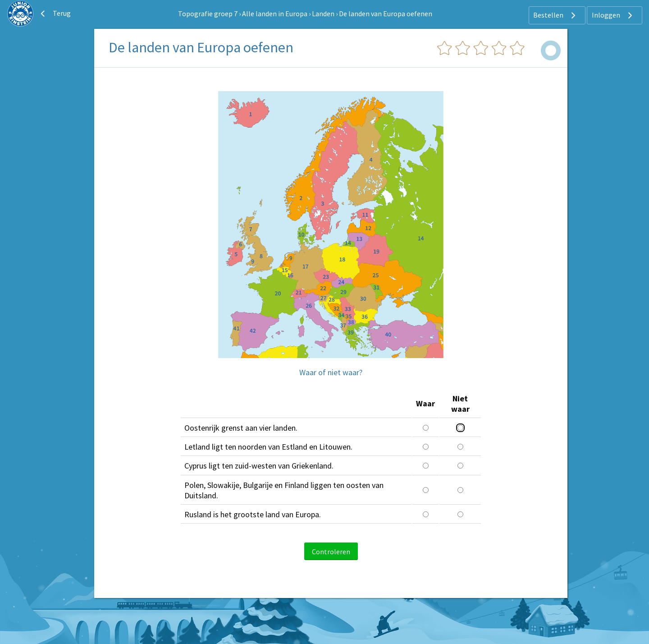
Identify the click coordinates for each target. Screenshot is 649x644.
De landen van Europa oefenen (386, 14)
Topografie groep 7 (208, 14)
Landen (323, 14)
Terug (55, 14)
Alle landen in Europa (275, 14)
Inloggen (613, 15)
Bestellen (555, 15)
